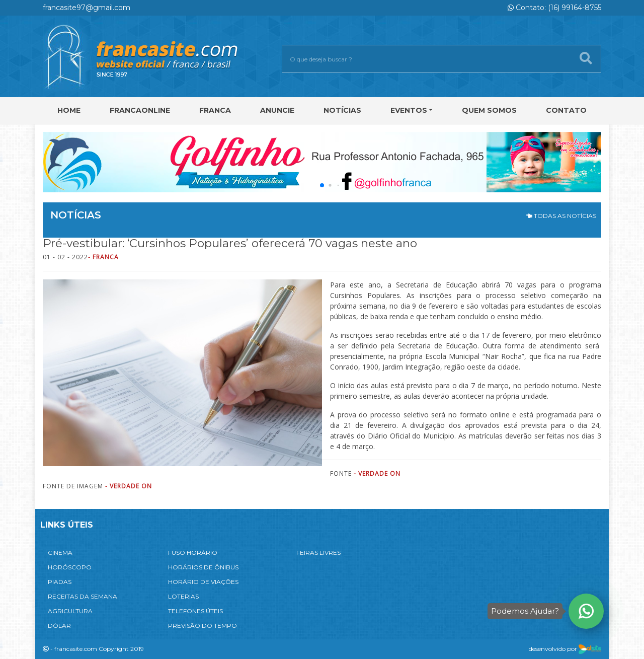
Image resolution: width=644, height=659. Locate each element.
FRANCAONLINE (140, 110)
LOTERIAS (183, 596)
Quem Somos (489, 110)
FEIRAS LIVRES (318, 553)
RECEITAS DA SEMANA (83, 596)
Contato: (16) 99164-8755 (554, 8)
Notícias (342, 110)
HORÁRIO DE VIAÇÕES (203, 582)
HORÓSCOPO (70, 567)
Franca (215, 110)
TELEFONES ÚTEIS (195, 611)
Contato (566, 110)
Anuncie (277, 110)
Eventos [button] (409, 110)
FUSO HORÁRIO (193, 553)
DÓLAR (59, 626)
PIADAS (60, 582)
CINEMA (60, 553)
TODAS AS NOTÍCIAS (561, 216)
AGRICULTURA (70, 611)
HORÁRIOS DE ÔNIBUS (203, 567)
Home (69, 110)
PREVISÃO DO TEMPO (203, 626)
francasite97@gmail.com (87, 8)
